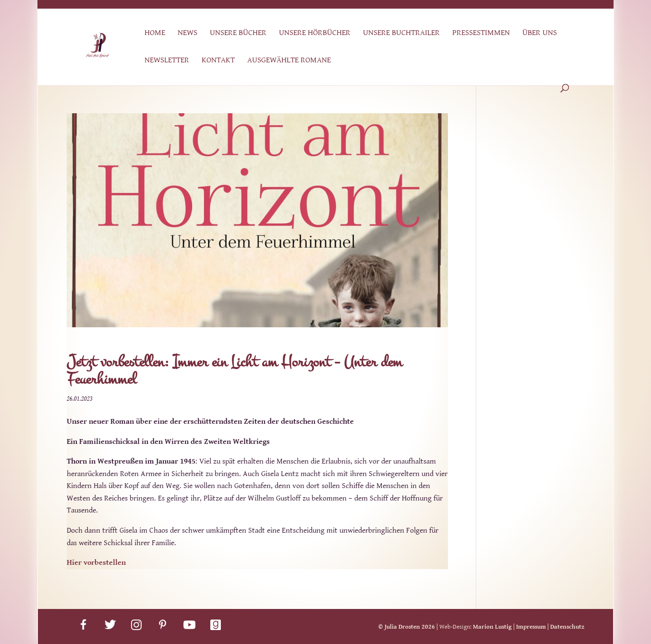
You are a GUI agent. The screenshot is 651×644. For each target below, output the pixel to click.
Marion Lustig (492, 627)
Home (155, 33)
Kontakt (218, 61)
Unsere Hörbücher (315, 33)
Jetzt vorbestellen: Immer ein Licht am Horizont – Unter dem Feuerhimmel (235, 371)
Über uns (540, 33)
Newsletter (167, 61)
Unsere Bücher (238, 33)
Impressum (531, 627)
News (187, 33)
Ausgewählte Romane (289, 61)
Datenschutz (567, 627)
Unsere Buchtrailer (401, 33)
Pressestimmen (481, 33)
